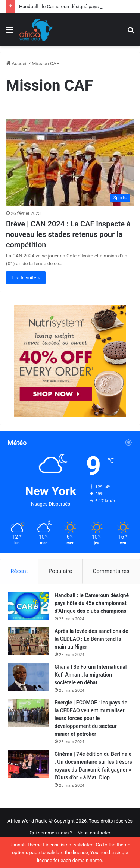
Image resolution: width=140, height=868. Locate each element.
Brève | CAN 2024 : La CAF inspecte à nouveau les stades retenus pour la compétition (68, 234)
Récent (19, 571)
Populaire (60, 571)
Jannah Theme (26, 845)
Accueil (17, 64)
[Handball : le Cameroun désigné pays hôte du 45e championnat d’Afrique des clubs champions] (28, 606)
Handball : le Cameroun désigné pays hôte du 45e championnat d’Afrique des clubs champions (92, 603)
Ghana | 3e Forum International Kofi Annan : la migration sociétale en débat (91, 675)
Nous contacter (94, 833)
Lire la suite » (26, 278)
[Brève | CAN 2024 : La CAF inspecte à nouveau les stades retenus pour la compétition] (70, 162)
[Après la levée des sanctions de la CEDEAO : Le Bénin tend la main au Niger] (28, 641)
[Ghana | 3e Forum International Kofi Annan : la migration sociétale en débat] (28, 677)
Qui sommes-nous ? (51, 833)
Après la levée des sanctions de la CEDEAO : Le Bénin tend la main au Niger (91, 639)
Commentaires (111, 571)
